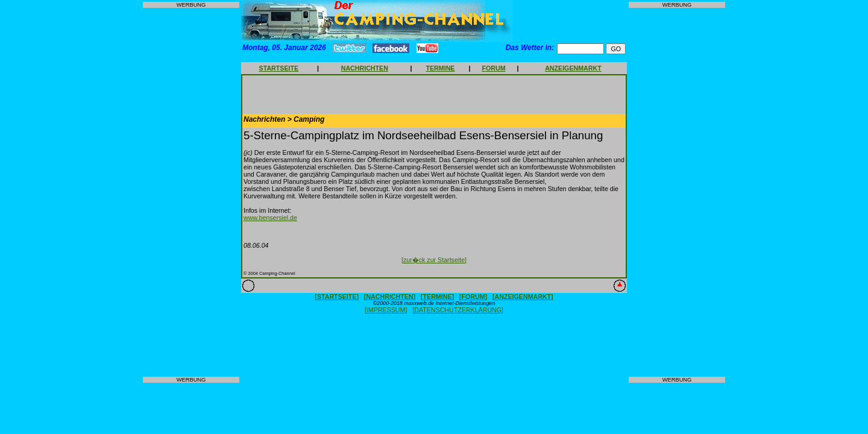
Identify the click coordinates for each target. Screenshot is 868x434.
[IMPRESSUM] (386, 310)
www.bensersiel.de (270, 218)
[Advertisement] (191, 192)
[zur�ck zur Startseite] (434, 260)
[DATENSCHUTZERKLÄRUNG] (458, 310)
